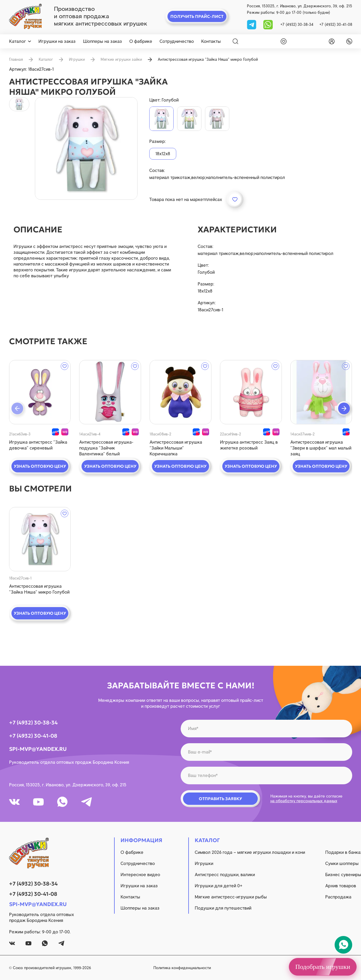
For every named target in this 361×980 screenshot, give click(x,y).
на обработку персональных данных (304, 801)
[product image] (86, 148)
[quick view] (40, 392)
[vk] (14, 802)
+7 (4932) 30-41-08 (336, 24)
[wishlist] (282, 41)
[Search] (235, 41)
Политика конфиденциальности (182, 968)
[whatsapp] (268, 24)
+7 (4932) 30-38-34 (297, 24)
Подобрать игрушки (323, 967)
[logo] (25, 16)
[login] (331, 41)
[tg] (252, 24)
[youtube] (38, 802)
